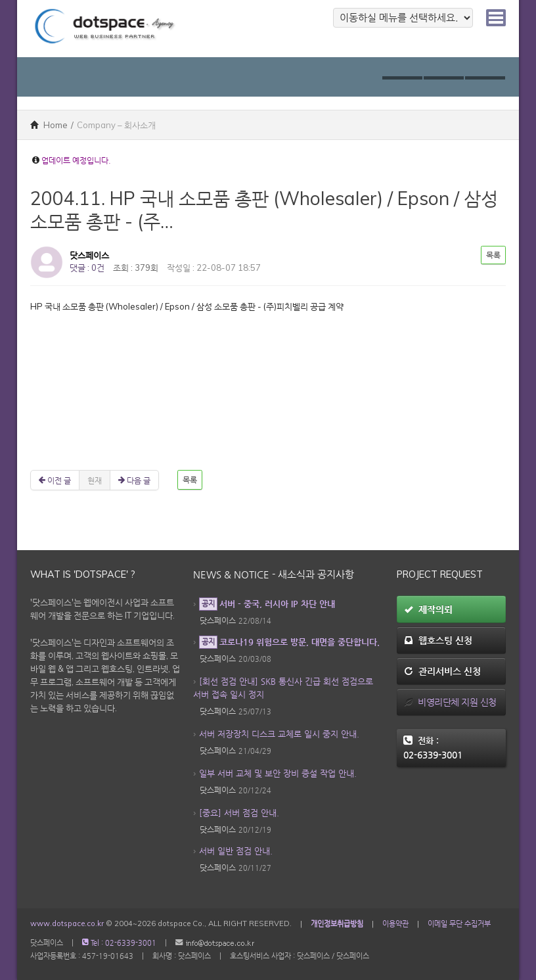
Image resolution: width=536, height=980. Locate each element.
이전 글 (55, 480)
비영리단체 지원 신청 (450, 702)
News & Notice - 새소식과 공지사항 (274, 574)
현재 (95, 480)
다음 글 (134, 480)
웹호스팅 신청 (438, 640)
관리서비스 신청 (442, 671)
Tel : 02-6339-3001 (119, 943)
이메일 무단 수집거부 (459, 923)
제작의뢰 (428, 609)
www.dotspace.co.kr (67, 923)
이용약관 (395, 923)
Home (49, 125)
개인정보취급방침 (337, 923)
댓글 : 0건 (87, 268)
